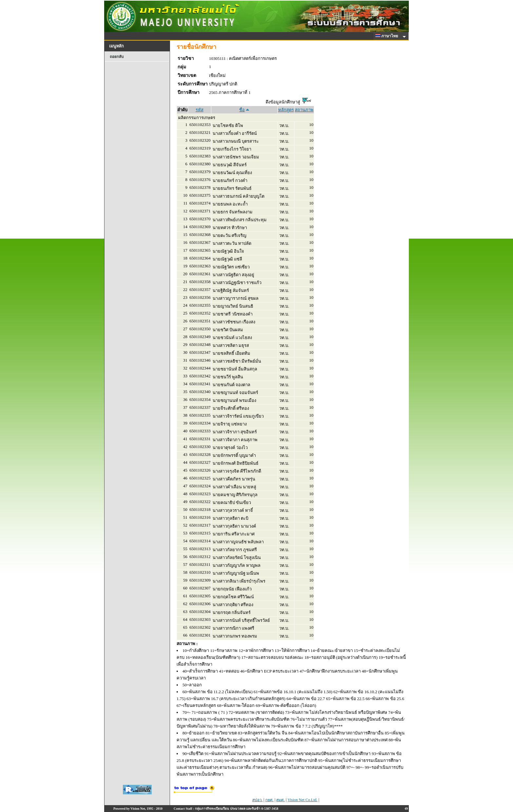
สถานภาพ (304, 110)
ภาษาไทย (388, 36)
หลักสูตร (286, 110)
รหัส (199, 110)
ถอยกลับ (117, 57)
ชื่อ (242, 110)
